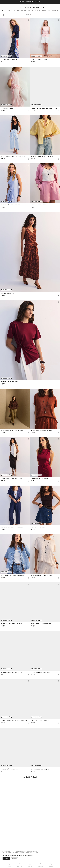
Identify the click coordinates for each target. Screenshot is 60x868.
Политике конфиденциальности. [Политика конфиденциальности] (27, 855)
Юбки (44, 11)
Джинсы (37, 11)
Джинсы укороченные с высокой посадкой (14, 157)
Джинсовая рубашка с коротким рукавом (13, 576)
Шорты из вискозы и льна (39, 205)
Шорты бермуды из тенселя (39, 60)
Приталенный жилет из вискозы (10, 205)
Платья (10, 11)
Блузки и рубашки (20, 11)
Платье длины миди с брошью (40, 479)
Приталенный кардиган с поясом (41, 672)
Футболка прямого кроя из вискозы (41, 430)
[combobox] (53, 15)
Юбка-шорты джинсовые (38, 527)
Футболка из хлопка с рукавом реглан (12, 672)
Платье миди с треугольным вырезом (12, 624)
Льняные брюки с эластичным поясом (12, 527)
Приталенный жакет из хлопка (10, 769)
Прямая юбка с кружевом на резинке (12, 479)
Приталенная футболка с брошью (11, 382)
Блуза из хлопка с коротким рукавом (42, 157)
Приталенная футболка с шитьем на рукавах (14, 721)
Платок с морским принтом (9, 60)
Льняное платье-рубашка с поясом (41, 624)
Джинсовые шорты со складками (41, 769)
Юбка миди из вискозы (8, 294)
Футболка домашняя (7, 108)
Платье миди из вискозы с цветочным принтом (45, 108)
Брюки (30, 11)
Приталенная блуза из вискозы (40, 721)
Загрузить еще (30, 777)
